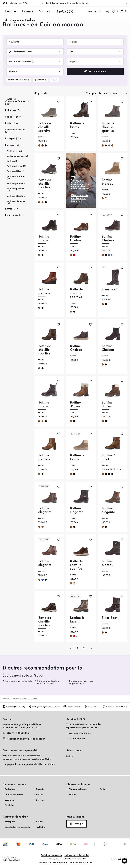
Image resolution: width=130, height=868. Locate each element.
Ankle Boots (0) (14, 151)
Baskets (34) (12, 123)
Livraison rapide (72, 707)
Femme (6, 11)
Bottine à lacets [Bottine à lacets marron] (77, 125)
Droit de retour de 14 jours (115, 707)
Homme (16, 11)
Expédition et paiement (51, 855)
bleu (109, 255)
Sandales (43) (13, 117)
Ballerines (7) (12, 111)
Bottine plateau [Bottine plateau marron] (108, 182)
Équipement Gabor (35, 52)
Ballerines (10, 789)
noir (46, 145)
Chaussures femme (20, 699)
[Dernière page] (84, 649)
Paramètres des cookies (81, 862)
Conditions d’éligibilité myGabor (53, 862)
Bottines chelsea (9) (16, 166)
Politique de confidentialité (77, 855)
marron (39, 145)
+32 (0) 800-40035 (16, 733)
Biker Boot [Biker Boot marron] (110, 289)
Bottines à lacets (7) (17, 196)
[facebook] (73, 756)
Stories (25, 11)
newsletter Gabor (80, 3)
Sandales (10, 805)
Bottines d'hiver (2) (16, 171)
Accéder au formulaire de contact (24, 739)
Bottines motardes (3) (16, 177)
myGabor (41, 827)
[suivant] (91, 649)
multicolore (112, 255)
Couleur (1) (35, 42)
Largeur (95, 62)
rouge (74, 255)
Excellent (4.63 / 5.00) (14, 707)
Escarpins (9, 800)
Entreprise (10, 822)
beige (74, 583)
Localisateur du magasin (17, 827)
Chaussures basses (14, 795)
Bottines (40, 800)
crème (106, 198)
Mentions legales (51, 859)
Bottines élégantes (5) (16, 202)
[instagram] (68, 756)
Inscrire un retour (77, 739)
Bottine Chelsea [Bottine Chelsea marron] (44, 238)
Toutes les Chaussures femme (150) (15, 102)
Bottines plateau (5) (17, 184)
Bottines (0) (13, 161)
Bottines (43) (12, 145)
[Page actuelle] (78, 649)
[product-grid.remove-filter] (40, 80)
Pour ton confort (14, 215)
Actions (40, 822)
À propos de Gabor (40, 11)
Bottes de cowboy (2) (17, 156)
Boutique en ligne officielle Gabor (45, 707)
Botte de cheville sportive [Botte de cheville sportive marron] (45, 127)
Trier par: (92, 93)
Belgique (76, 824)
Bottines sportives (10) (15, 190)
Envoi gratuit (92, 707)
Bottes (39, 795)
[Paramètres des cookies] (124, 861)
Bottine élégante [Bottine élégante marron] (45, 510)
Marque (35, 72)
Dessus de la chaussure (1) (35, 62)
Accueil (6, 699)
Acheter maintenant (115, 85)
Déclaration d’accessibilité (74, 859)
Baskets (40, 789)
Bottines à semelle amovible (19, 681)
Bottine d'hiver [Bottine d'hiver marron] (75, 404)
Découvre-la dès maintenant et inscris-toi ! (80, 198)
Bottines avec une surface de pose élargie (81, 682)
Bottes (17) (11, 209)
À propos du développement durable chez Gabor (30, 764)
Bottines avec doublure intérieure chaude (48, 682)
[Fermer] (127, 3)
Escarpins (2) (12, 139)
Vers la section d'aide (80, 733)
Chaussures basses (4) (15, 131)
